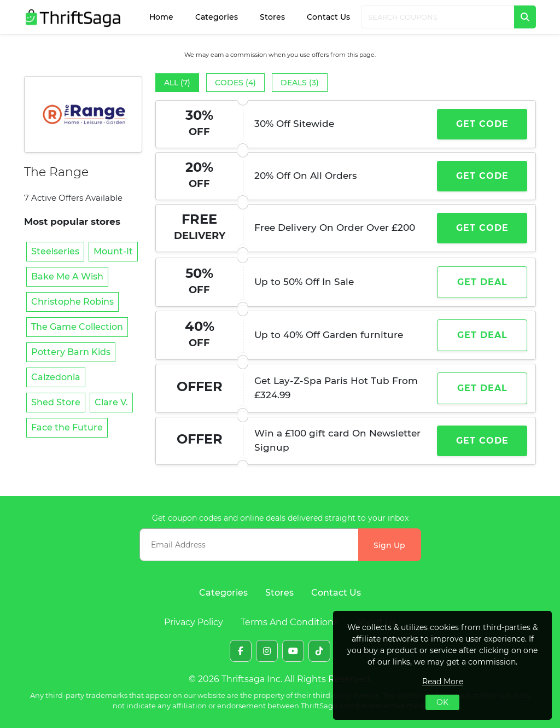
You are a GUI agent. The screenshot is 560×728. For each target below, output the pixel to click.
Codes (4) (235, 83)
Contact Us (328, 17)
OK (442, 702)
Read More (443, 682)
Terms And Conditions (289, 622)
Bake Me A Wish (67, 276)
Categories (217, 17)
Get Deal (482, 282)
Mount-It (113, 251)
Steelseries (55, 251)
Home (161, 17)
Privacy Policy (194, 622)
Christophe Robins (72, 302)
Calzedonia (56, 377)
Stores (272, 17)
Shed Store (56, 402)
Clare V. (111, 402)
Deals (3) (300, 83)
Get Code (482, 124)
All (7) (177, 83)
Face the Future (67, 427)
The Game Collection (77, 327)
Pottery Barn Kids (71, 352)
